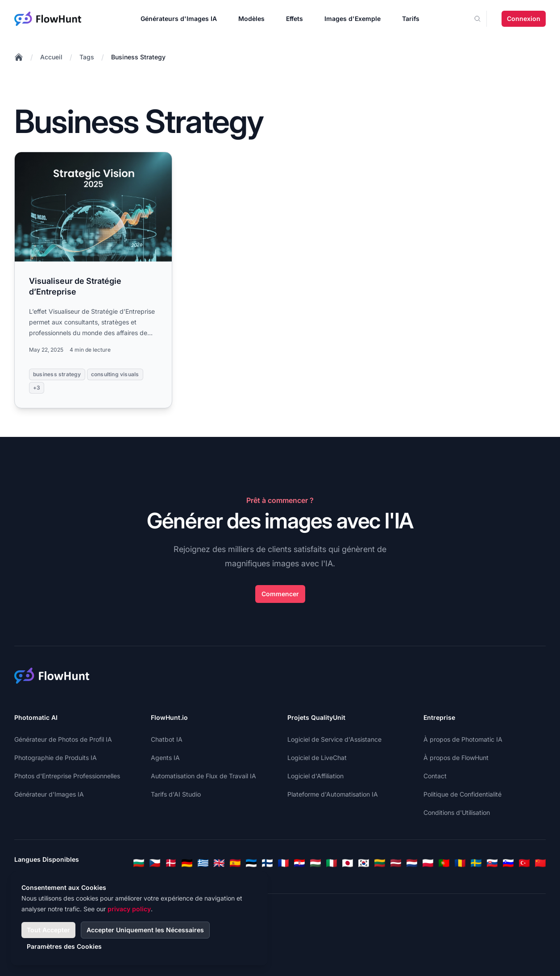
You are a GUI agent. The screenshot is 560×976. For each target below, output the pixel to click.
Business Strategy (138, 57)
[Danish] (171, 863)
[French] (283, 863)
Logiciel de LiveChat (317, 758)
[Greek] (203, 863)
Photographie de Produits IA (56, 758)
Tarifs (411, 19)
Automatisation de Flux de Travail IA (203, 776)
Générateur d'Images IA (49, 794)
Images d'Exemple (353, 19)
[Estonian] (251, 863)
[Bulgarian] (139, 863)
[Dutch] (412, 863)
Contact (435, 776)
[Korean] (364, 863)
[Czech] (155, 863)
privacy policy (129, 909)
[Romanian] (460, 863)
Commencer (280, 594)
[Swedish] (476, 863)
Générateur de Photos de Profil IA (63, 739)
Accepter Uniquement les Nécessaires (145, 930)
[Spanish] (235, 863)
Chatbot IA (167, 739)
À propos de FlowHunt (456, 758)
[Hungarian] (315, 863)
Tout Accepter (48, 930)
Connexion (524, 19)
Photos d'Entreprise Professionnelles (67, 776)
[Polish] (428, 863)
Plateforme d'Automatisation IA (333, 794)
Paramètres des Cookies (64, 946)
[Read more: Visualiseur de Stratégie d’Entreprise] (93, 280)
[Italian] (332, 863)
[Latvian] (396, 863)
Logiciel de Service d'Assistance (334, 739)
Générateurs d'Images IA (179, 19)
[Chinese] (540, 863)
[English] (219, 863)
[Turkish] (524, 863)
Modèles (251, 19)
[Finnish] (267, 863)
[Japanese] (348, 863)
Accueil (51, 57)
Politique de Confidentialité (463, 794)
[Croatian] (299, 863)
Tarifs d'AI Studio (176, 794)
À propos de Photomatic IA (463, 739)
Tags (87, 57)
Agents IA (165, 758)
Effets (295, 19)
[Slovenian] (508, 863)
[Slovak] (492, 863)
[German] (187, 863)
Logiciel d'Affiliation (315, 776)
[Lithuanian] (380, 863)
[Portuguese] (444, 863)
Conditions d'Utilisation (457, 812)
